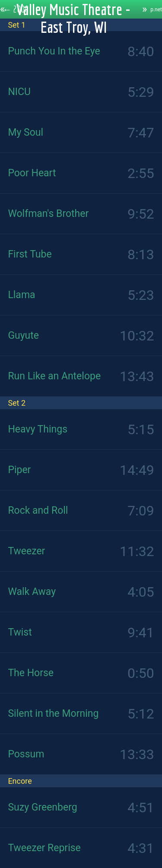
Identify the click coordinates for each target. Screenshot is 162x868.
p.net (156, 10)
